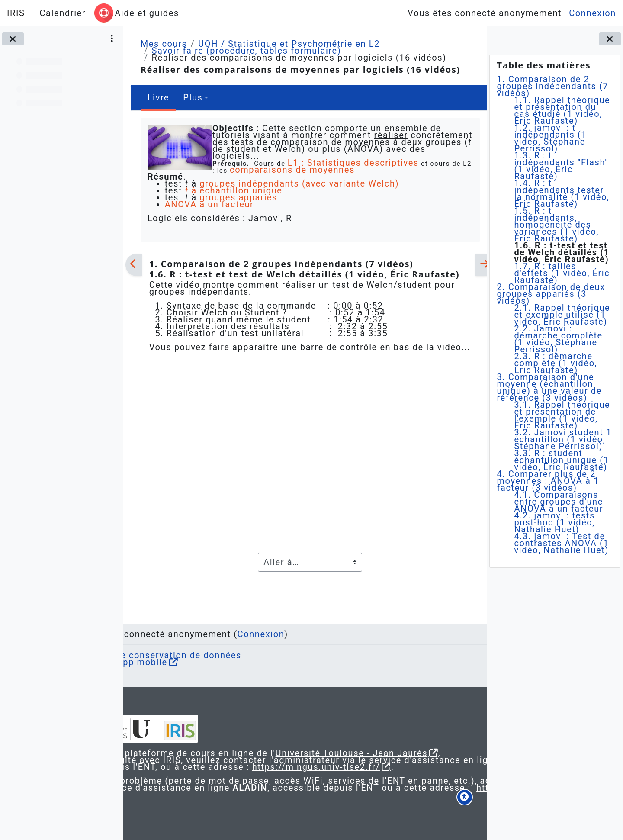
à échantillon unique (233, 190)
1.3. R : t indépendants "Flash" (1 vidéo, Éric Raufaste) (561, 166)
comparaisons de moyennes (301, 170)
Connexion (592, 13)
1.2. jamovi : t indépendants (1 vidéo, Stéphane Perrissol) (550, 138)
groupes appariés (238, 197)
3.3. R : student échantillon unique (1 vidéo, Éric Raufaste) (561, 460)
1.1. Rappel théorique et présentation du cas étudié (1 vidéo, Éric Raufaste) (562, 110)
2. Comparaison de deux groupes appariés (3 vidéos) (551, 294)
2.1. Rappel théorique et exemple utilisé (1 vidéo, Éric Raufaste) (562, 315)
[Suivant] (475, 265)
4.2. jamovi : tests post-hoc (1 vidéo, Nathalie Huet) (554, 522)
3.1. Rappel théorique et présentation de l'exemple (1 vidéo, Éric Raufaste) (562, 415)
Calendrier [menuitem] (63, 13)
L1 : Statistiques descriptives (351, 163)
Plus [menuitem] (193, 97)
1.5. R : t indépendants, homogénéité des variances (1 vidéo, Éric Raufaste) (556, 225)
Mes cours (164, 44)
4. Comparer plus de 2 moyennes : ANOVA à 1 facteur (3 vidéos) (548, 481)
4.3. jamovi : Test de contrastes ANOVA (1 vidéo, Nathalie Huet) (561, 543)
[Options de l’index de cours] (112, 39)
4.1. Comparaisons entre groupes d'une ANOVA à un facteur (559, 502)
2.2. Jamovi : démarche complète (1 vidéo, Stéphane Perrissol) (558, 339)
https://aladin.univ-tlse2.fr (257, 795)
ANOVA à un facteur (209, 204)
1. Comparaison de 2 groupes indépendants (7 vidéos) (552, 86)
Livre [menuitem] (158, 97)
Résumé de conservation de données (226, 634)
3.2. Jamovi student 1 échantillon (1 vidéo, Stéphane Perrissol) (563, 439)
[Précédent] (133, 265)
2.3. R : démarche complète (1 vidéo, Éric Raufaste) (556, 363)
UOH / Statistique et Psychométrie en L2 (289, 44)
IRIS (16, 13)
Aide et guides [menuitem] (147, 13)
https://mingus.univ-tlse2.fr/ (293, 760)
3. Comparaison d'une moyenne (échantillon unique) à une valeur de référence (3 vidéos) (549, 387)
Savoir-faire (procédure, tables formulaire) (246, 51)
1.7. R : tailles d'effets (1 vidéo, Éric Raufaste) (562, 273)
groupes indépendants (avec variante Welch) (299, 183)
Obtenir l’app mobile (189, 641)
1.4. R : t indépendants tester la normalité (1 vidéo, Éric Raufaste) (562, 193)
